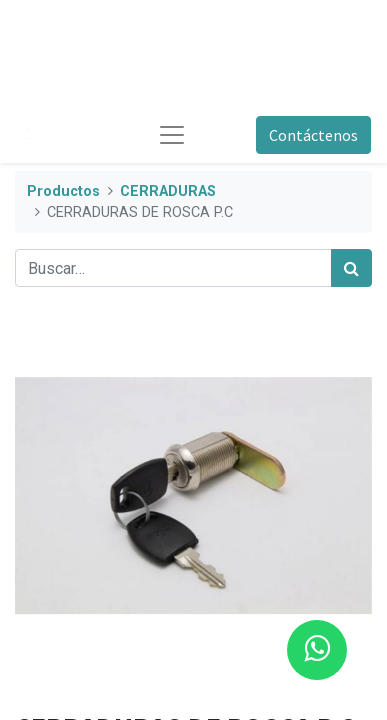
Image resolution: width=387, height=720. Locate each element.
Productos (63, 191)
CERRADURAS (168, 191)
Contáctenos (313, 135)
